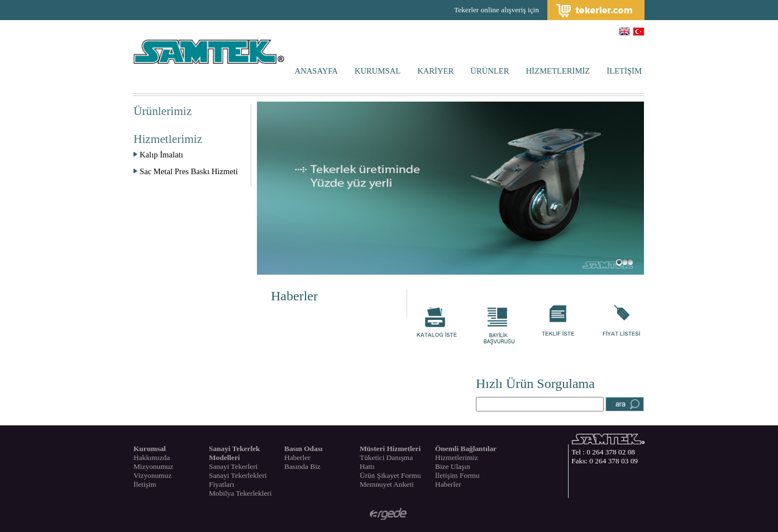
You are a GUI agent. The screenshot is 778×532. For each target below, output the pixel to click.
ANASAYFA (316, 71)
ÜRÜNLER (490, 71)
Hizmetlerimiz (457, 457)
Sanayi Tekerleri (233, 466)
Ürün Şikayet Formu (390, 475)
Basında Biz (302, 466)
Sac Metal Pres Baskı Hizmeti (186, 171)
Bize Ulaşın (453, 466)
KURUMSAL (378, 71)
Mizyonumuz (153, 466)
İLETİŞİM (624, 71)
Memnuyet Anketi (387, 484)
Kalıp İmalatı (158, 155)
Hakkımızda (152, 457)
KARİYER (435, 71)
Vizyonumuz (152, 475)
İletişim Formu (457, 475)
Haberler (294, 296)
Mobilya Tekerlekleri (240, 493)
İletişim (145, 484)
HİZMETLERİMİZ (558, 71)
